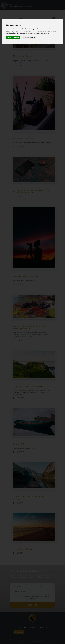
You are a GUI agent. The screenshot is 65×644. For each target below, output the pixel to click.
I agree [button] (9, 37)
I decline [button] (17, 37)
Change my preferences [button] (28, 37)
